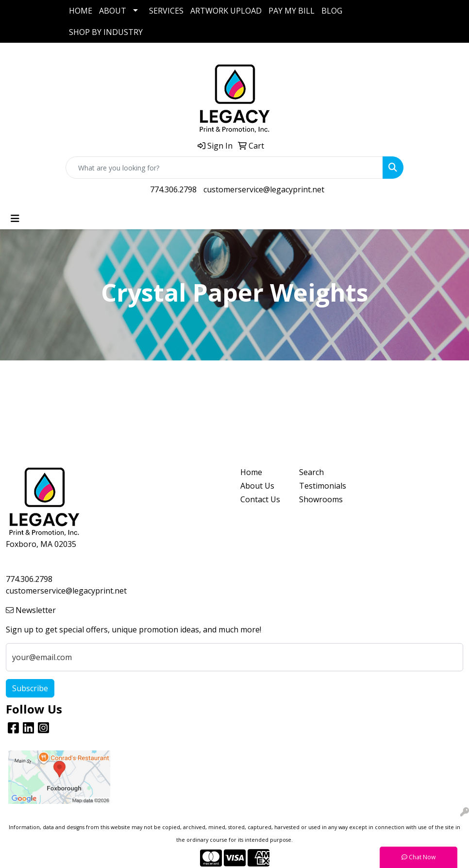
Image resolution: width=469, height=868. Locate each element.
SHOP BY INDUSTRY (106, 32)
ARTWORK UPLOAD (226, 11)
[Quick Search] (224, 168)
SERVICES (166, 11)
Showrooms (321, 499)
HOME (81, 11)
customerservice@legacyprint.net (264, 189)
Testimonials (323, 486)
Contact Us (260, 499)
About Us (257, 486)
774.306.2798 (173, 189)
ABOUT (113, 11)
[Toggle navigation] (15, 219)
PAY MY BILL (292, 11)
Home (251, 472)
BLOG (332, 11)
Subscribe (30, 688)
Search (311, 472)
